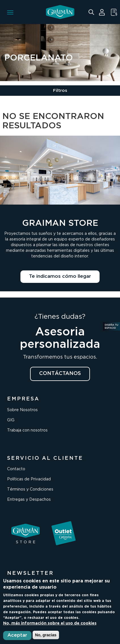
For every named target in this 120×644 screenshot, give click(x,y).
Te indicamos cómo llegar (60, 277)
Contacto (16, 469)
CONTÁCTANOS (60, 374)
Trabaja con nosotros (27, 430)
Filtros (60, 91)
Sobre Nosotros (22, 410)
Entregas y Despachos (29, 500)
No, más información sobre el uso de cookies (50, 623)
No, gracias (46, 635)
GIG (11, 420)
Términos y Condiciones (30, 489)
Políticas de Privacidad (29, 479)
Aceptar (17, 635)
